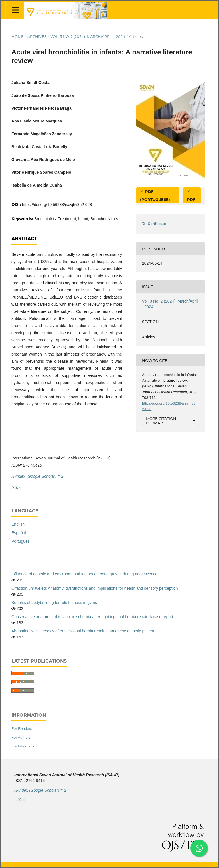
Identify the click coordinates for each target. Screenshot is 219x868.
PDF (191, 199)
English (18, 524)
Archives (37, 36)
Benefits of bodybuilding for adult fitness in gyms (54, 603)
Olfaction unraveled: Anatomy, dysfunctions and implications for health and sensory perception (95, 588)
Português (21, 541)
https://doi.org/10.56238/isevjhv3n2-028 (57, 205)
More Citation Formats (161, 421)
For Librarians (23, 746)
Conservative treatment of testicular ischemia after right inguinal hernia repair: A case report (92, 617)
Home (18, 36)
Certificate (157, 224)
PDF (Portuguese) (155, 195)
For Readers (22, 729)
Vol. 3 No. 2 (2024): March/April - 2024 (88, 36)
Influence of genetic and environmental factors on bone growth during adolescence (84, 574)
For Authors (21, 737)
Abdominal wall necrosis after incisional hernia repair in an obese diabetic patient (83, 631)
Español (19, 533)
